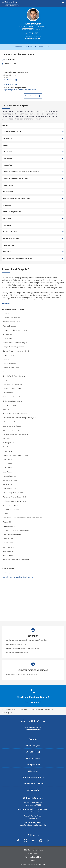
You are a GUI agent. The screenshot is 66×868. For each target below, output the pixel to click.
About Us (33, 739)
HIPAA (33, 861)
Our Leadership (33, 752)
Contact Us (33, 771)
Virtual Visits (33, 790)
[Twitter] (26, 841)
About (47, 47)
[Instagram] (41, 841)
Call (33, 702)
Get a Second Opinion (33, 784)
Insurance (39, 47)
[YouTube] (33, 841)
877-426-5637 (33, 812)
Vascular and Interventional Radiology (17, 577)
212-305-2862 (41, 864)
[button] (33, 96)
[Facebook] (18, 841)
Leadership (29, 47)
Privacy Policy (33, 854)
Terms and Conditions (33, 857)
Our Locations (33, 758)
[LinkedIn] (48, 841)
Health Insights (33, 746)
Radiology (7, 573)
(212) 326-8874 (34, 33)
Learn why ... (39, 29)
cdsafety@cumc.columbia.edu (33, 825)
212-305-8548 (33, 818)
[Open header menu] (63, 3)
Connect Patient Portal (33, 777)
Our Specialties (33, 765)
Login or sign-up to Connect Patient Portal (19, 90)
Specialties (19, 47)
